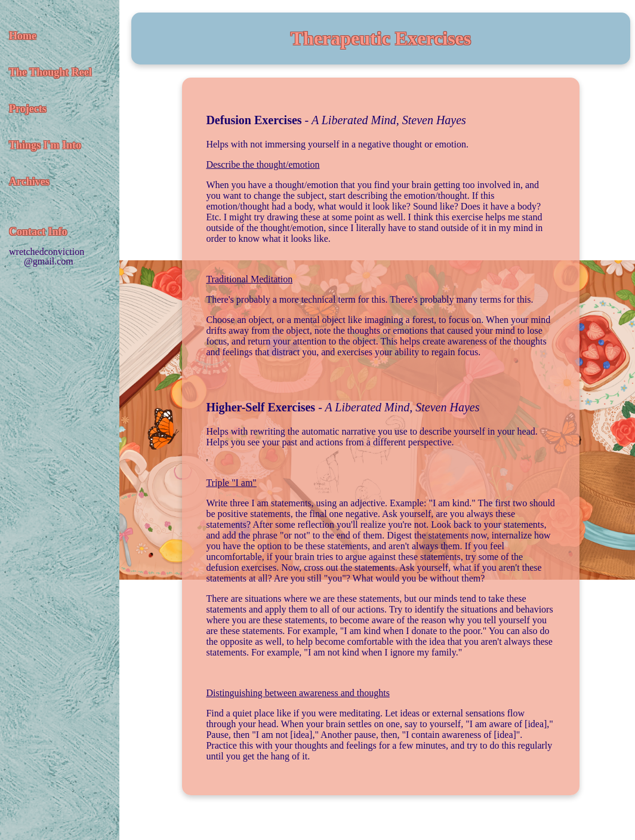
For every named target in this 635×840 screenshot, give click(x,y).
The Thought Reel (50, 72)
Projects (28, 109)
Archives (29, 181)
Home (23, 36)
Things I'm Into (45, 145)
